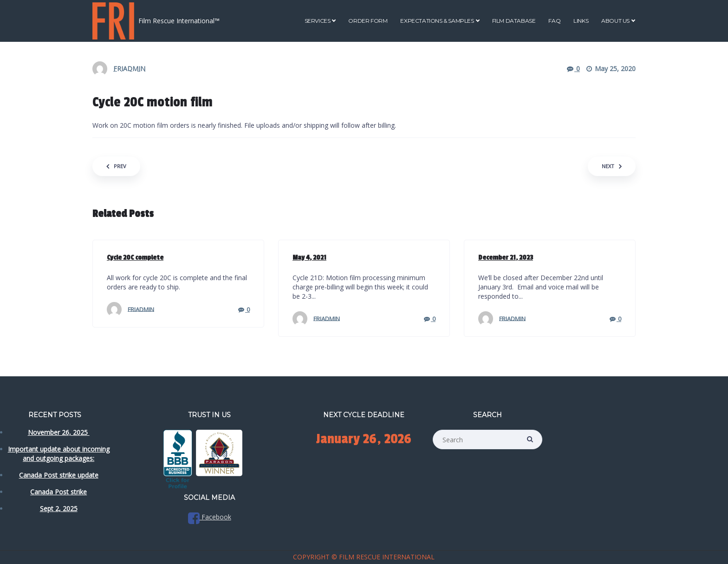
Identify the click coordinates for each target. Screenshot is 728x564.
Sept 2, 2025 (59, 508)
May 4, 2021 (309, 258)
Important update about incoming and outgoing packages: (59, 454)
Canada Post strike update (59, 475)
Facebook (210, 517)
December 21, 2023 (506, 258)
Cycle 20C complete (135, 258)
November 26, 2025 (59, 432)
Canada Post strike (58, 492)
